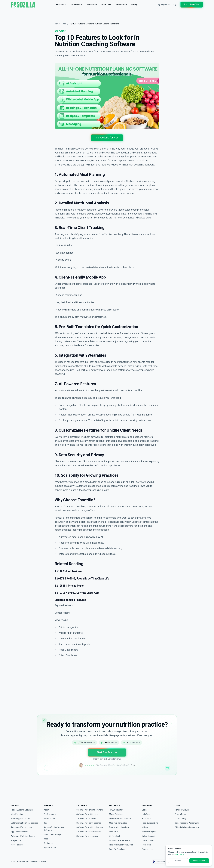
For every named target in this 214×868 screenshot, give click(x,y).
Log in (174, 5)
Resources (121, 5)
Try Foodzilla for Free (107, 138)
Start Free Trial (191, 5)
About (46, 810)
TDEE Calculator (116, 810)
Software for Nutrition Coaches (90, 827)
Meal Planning (17, 814)
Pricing (135, 5)
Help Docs (146, 814)
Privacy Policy (181, 814)
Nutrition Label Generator (121, 840)
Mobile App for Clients (21, 819)
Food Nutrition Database (120, 827)
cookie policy (179, 855)
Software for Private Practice (89, 832)
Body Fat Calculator (118, 849)
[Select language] (162, 5)
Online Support (149, 836)
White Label (105, 5)
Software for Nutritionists (88, 814)
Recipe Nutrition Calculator (121, 819)
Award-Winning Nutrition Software (55, 829)
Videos (145, 827)
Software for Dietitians (86, 819)
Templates (75, 5)
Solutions (90, 5)
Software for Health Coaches (89, 823)
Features (59, 5)
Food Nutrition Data (151, 823)
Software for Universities (87, 836)
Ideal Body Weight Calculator (122, 845)
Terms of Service (182, 810)
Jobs (46, 839)
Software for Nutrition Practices (25, 823)
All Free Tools (115, 836)
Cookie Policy (181, 819)
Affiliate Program (150, 832)
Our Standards (50, 814)
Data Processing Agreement (187, 823)
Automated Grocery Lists (22, 827)
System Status (50, 848)
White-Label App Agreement (187, 827)
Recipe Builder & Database (23, 810)
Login (144, 810)
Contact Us (49, 843)
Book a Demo (50, 819)
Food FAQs (114, 832)
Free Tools (146, 845)
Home (57, 24)
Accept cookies (199, 861)
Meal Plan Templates (118, 823)
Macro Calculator (117, 814)
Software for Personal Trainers (90, 810)
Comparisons (148, 849)
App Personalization (20, 832)
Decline (178, 861)
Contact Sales (148, 840)
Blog (65, 24)
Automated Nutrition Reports (24, 836)
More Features (17, 845)
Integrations (16, 840)
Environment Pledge (53, 834)
